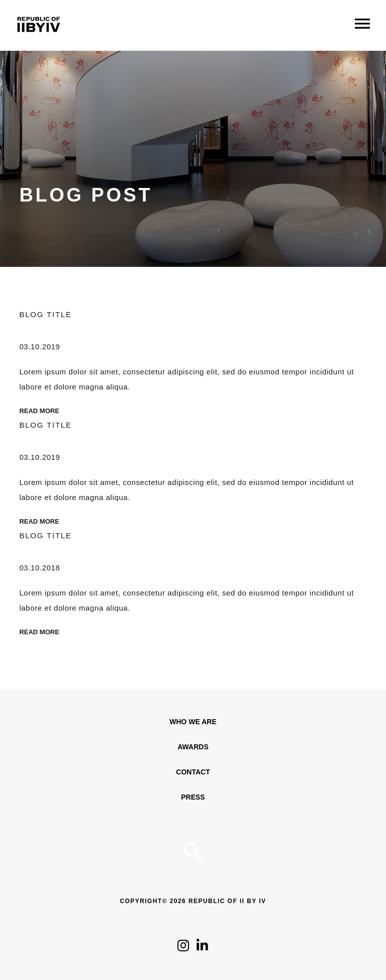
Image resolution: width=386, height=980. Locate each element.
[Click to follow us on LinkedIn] (202, 948)
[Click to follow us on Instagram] (183, 948)
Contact (193, 772)
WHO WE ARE (193, 722)
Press (193, 797)
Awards (193, 747)
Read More (39, 411)
